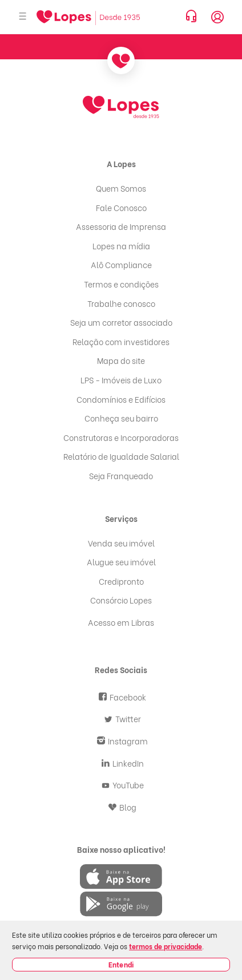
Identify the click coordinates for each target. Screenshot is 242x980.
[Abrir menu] (23, 17)
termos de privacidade (166, 946)
